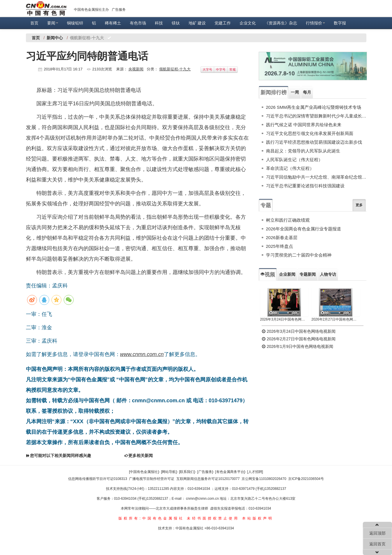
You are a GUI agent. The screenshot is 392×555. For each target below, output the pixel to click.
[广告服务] (205, 472)
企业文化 (248, 23)
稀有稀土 (113, 23)
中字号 (221, 70)
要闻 (53, 23)
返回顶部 (377, 533)
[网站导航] (169, 472)
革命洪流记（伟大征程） (290, 168)
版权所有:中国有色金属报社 (151, 518)
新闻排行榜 (274, 92)
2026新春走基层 (282, 238)
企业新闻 (287, 274)
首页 (34, 23)
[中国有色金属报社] (144, 472)
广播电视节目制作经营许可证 (152, 479)
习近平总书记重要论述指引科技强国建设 (305, 186)
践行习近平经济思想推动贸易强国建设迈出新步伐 (314, 142)
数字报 (340, 23)
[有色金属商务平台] (230, 472)
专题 (266, 205)
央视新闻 (136, 69)
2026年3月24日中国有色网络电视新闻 (284, 319)
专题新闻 (308, 274)
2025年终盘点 (280, 246)
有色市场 (138, 23)
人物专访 (328, 274)
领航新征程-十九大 (175, 69)
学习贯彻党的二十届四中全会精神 (299, 255)
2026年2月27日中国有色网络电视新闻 (336, 319)
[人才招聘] (255, 472)
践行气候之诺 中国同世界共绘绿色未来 (304, 125)
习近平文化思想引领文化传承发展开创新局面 (310, 133)
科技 (159, 23)
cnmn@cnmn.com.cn (203, 499)
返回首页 (377, 544)
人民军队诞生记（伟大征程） (294, 160)
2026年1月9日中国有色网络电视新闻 (298, 346)
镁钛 (176, 23)
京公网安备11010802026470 (264, 479)
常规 (233, 70)
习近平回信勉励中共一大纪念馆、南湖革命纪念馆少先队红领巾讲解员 (316, 177)
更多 (359, 205)
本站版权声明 (258, 518)
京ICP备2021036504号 (306, 479)
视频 (268, 275)
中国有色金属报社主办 (91, 10)
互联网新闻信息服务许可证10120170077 (208, 479)
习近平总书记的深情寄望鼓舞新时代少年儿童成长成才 (316, 116)
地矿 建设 (197, 23)
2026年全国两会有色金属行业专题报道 (304, 229)
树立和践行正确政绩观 (288, 220)
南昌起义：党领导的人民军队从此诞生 (303, 151)
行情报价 (315, 23)
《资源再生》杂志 (281, 23)
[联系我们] (187, 472)
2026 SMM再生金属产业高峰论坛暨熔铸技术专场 (314, 107)
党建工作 (223, 23)
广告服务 (119, 10)
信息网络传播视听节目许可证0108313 (98, 479)
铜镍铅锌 (75, 23)
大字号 (207, 70)
